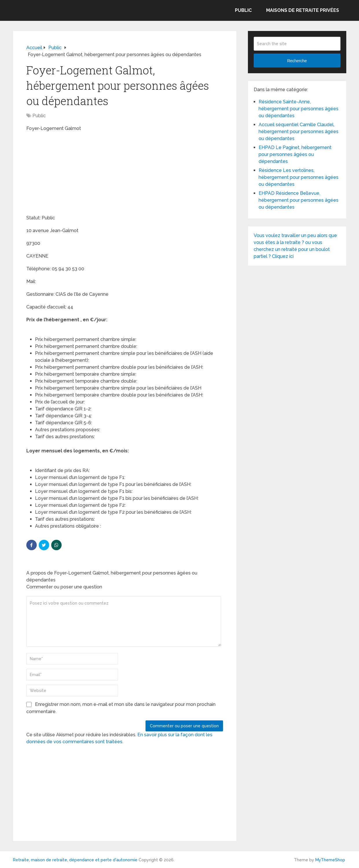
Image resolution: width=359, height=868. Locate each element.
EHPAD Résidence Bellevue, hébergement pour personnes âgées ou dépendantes (299, 200)
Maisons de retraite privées (303, 10)
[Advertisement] (70, 174)
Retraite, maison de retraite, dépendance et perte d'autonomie (75, 860)
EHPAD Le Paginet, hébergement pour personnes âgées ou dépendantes (295, 154)
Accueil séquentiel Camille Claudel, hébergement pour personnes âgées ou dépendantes (299, 132)
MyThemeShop (330, 860)
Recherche (297, 61)
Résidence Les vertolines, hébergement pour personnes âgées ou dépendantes (299, 177)
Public (243, 10)
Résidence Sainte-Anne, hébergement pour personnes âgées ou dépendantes (299, 109)
